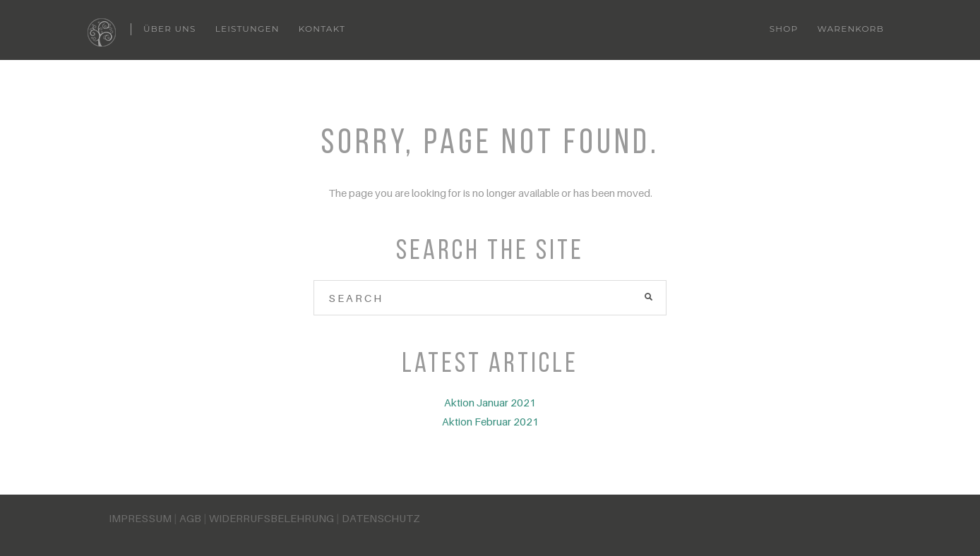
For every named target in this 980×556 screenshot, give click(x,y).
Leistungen (247, 29)
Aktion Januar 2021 (490, 402)
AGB (190, 518)
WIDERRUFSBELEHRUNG (271, 518)
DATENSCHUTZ (381, 518)
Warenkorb (850, 29)
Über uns (170, 29)
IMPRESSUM (140, 518)
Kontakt (322, 29)
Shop (784, 29)
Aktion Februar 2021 (490, 421)
